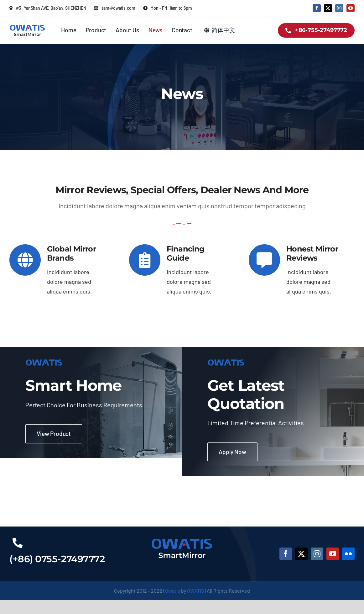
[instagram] (339, 8)
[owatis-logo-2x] (27, 26)
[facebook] (317, 8)
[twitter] (328, 8)
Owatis (173, 591)
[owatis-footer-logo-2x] (182, 539)
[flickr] (348, 554)
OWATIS (195, 591)
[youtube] (351, 8)
